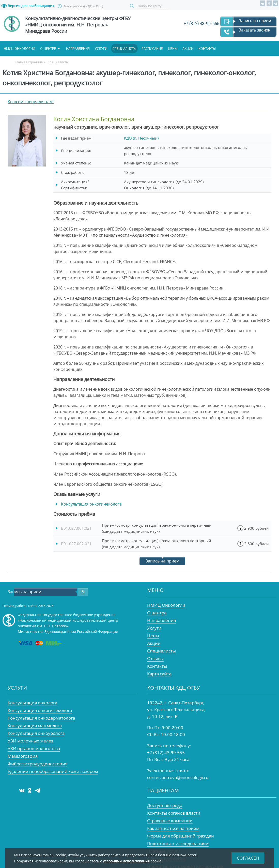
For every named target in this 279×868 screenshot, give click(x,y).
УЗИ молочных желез (30, 741)
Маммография (23, 756)
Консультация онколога (32, 703)
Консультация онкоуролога (36, 733)
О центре (48, 49)
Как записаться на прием (173, 828)
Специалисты (124, 49)
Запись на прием (255, 21)
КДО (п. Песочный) (141, 138)
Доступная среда (165, 805)
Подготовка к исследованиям (178, 843)
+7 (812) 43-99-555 (201, 24)
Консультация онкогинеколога (91, 504)
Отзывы (155, 658)
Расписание (152, 49)
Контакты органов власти (174, 813)
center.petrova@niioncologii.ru (178, 777)
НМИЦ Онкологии (166, 605)
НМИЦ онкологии (19, 49)
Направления (78, 49)
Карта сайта (159, 674)
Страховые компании (170, 821)
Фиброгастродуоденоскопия (37, 764)
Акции (188, 49)
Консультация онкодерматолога (41, 718)
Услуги (101, 49)
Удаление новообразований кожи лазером (53, 771)
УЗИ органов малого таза (34, 748)
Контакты (207, 49)
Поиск (133, 6)
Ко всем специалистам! (31, 102)
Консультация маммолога (35, 726)
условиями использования (126, 861)
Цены (173, 49)
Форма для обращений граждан (181, 836)
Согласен (248, 858)
